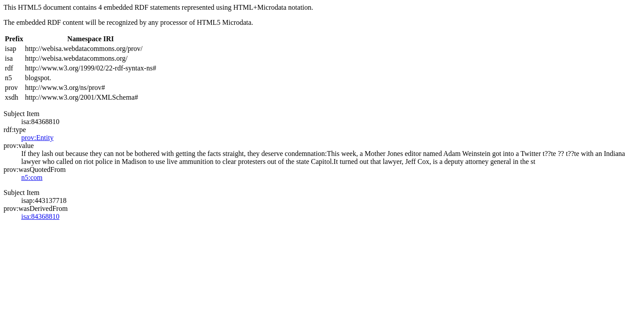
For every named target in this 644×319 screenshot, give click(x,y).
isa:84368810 (40, 216)
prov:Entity (37, 138)
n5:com (32, 177)
